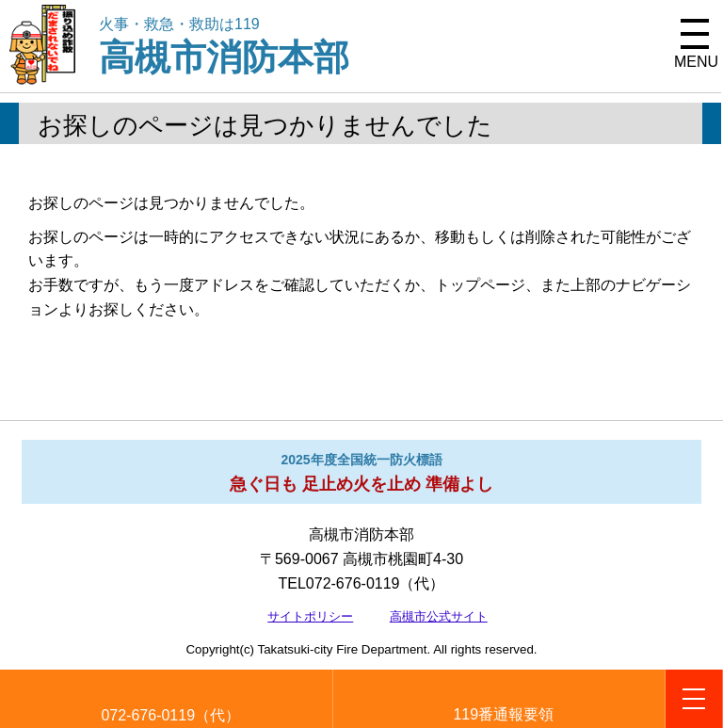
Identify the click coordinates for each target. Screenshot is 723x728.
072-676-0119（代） (170, 715)
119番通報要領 (503, 714)
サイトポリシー (310, 616)
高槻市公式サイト (439, 616)
